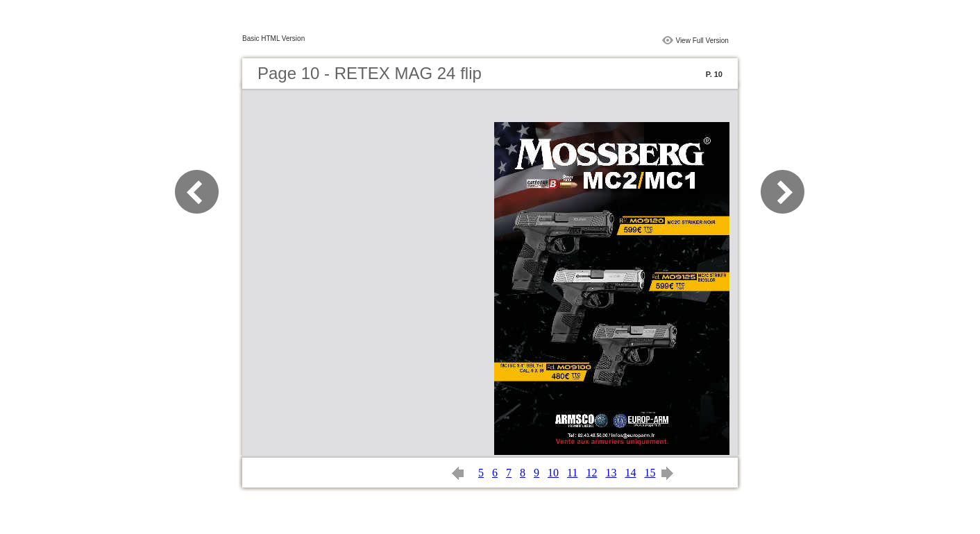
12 (591, 473)
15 (650, 473)
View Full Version (702, 41)
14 (630, 473)
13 (611, 473)
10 (553, 473)
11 (572, 473)
